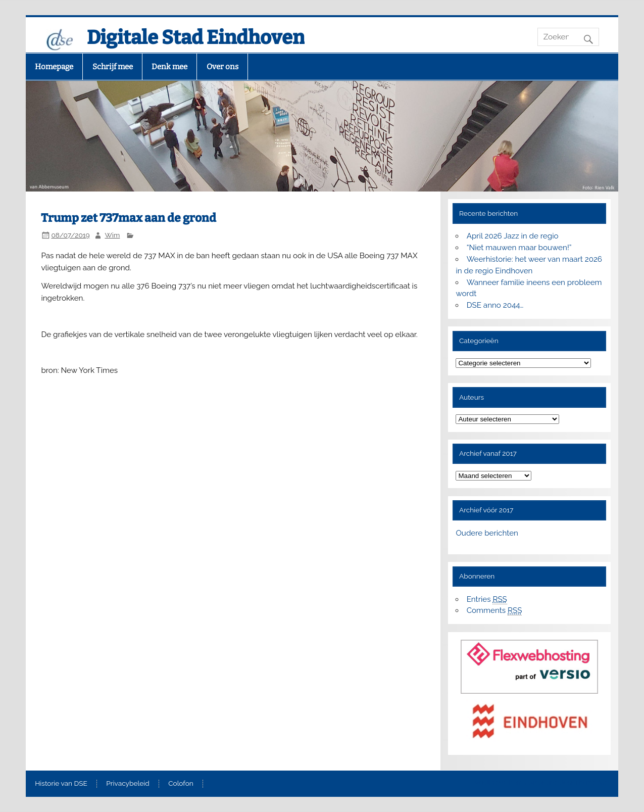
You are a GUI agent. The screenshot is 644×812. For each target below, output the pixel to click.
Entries (487, 600)
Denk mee (169, 67)
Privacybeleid (128, 784)
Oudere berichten (487, 533)
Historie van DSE (61, 784)
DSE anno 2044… (495, 305)
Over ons (222, 67)
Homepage (54, 67)
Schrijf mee (113, 67)
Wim (112, 235)
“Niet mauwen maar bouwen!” (519, 248)
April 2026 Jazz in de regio (513, 236)
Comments (494, 611)
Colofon (181, 784)
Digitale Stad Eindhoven (196, 37)
